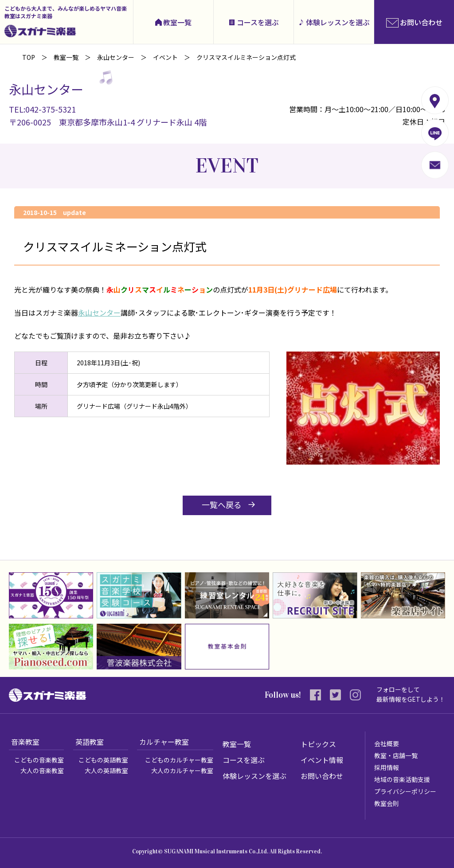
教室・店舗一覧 (396, 755)
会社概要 (387, 743)
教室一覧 (177, 22)
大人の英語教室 (106, 770)
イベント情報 (322, 760)
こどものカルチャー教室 (179, 760)
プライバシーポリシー (405, 791)
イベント (165, 57)
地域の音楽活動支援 (402, 779)
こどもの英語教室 (103, 760)
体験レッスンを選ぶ (338, 22)
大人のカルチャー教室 (182, 770)
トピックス (318, 744)
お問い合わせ (322, 776)
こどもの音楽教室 (39, 760)
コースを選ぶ (258, 22)
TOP (29, 57)
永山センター (116, 57)
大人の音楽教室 (42, 770)
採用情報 (387, 767)
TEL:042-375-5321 (42, 109)
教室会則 (387, 803)
